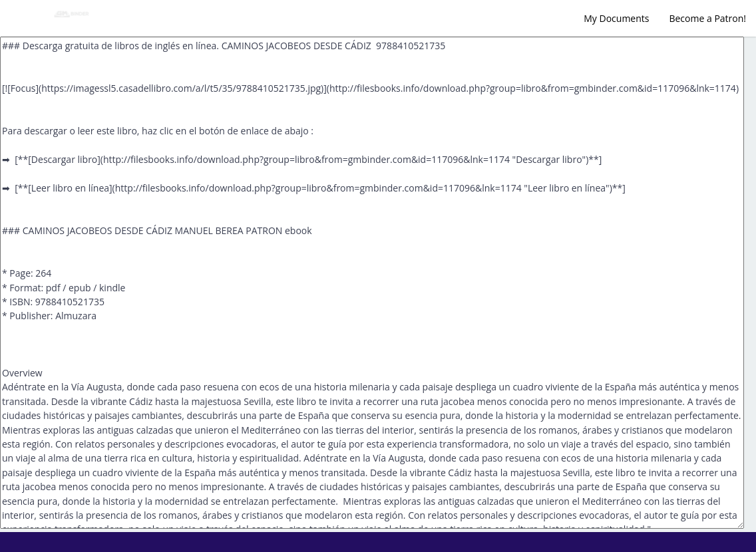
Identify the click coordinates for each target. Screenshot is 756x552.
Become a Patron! (707, 18)
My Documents (616, 18)
